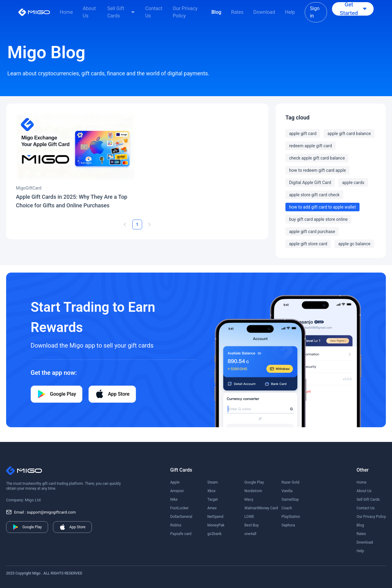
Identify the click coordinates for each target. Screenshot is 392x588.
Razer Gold (290, 482)
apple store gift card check (314, 195)
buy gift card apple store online (318, 219)
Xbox (211, 491)
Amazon (177, 491)
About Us (89, 12)
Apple (175, 482)
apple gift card (303, 134)
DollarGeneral (181, 517)
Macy (249, 499)
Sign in (315, 12)
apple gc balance (354, 244)
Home (66, 12)
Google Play (254, 482)
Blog (216, 12)
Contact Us (154, 12)
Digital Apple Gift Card (310, 183)
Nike (174, 499)
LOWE (249, 517)
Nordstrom (253, 491)
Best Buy (252, 525)
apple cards (353, 183)
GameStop (290, 499)
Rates (237, 12)
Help (290, 12)
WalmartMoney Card (261, 508)
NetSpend (215, 517)
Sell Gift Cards (116, 12)
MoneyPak (216, 525)
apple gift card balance (349, 134)
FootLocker (179, 508)
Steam (213, 482)
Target (213, 499)
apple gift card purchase (312, 232)
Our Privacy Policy (185, 12)
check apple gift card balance (317, 158)
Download (264, 12)
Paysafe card (181, 534)
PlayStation (291, 517)
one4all (250, 534)
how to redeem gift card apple (317, 170)
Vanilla (287, 491)
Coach (287, 508)
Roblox (176, 525)
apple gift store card (308, 244)
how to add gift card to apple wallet (322, 207)
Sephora (288, 525)
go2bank (214, 534)
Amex (212, 508)
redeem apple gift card (311, 146)
